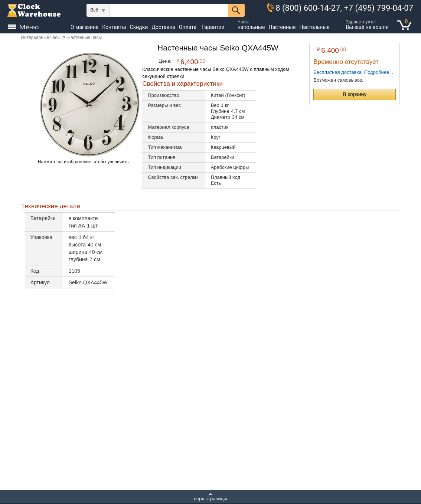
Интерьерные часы (41, 37)
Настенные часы (84, 37)
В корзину (355, 94)
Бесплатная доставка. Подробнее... (353, 72)
